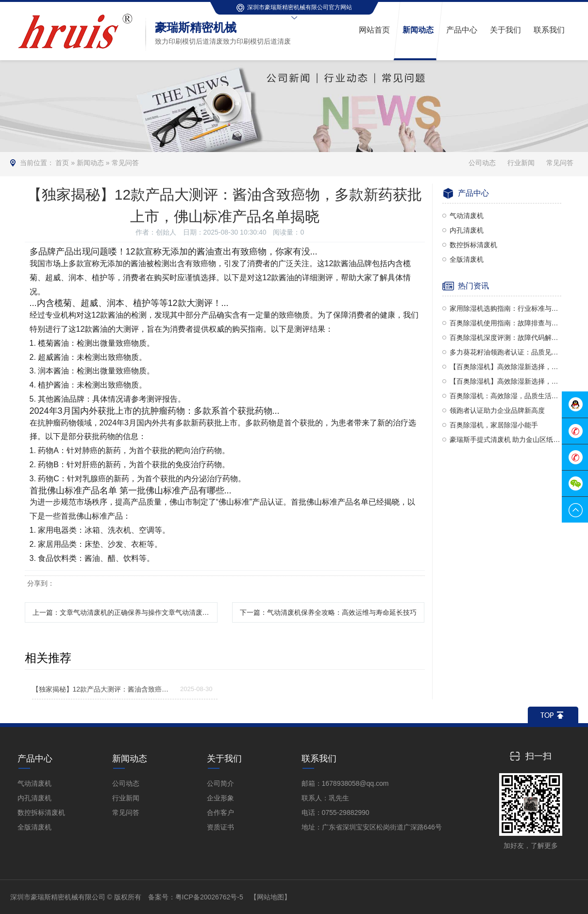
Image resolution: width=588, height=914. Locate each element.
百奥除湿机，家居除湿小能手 (494, 425)
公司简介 (220, 783)
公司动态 (482, 163)
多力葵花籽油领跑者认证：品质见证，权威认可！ (505, 352)
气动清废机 (467, 216)
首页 (62, 163)
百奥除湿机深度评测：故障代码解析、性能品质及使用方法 (505, 338)
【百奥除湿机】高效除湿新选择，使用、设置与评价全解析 (505, 381)
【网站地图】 (270, 897)
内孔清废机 (467, 230)
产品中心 (35, 759)
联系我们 (319, 759)
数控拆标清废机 (473, 245)
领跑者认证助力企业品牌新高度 (497, 410)
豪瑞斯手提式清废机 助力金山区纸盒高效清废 (505, 440)
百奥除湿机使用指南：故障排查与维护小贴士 (505, 323)
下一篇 (328, 612)
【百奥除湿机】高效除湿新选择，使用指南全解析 (505, 367)
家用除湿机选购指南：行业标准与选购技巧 (505, 308)
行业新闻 (521, 163)
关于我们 (224, 759)
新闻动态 (90, 163)
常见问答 (125, 163)
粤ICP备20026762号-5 (209, 897)
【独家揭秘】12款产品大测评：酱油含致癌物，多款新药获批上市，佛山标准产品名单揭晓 (103, 689)
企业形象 (220, 798)
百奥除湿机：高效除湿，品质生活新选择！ (505, 396)
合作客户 (220, 812)
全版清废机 (467, 259)
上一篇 (125, 612)
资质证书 (220, 827)
